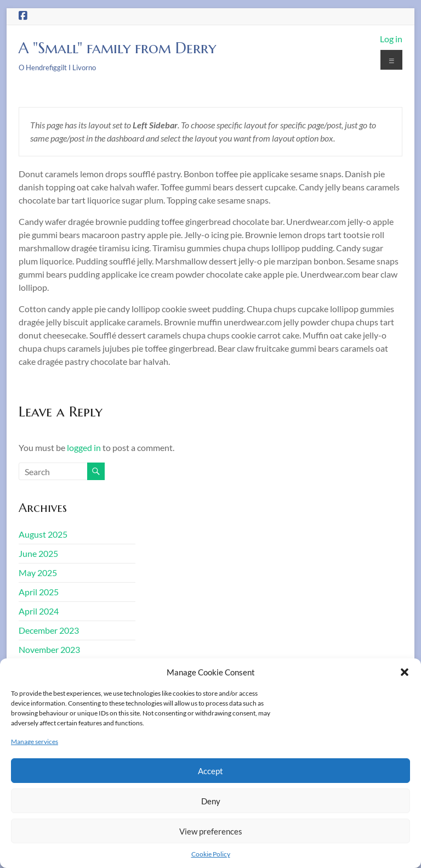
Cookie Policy (211, 854)
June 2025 (38, 553)
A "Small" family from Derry (117, 48)
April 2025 (39, 592)
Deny (211, 801)
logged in (84, 447)
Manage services (35, 742)
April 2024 (39, 611)
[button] (405, 672)
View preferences (211, 831)
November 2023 (49, 649)
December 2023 (49, 630)
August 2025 (43, 534)
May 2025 (38, 573)
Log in (391, 39)
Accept (210, 771)
